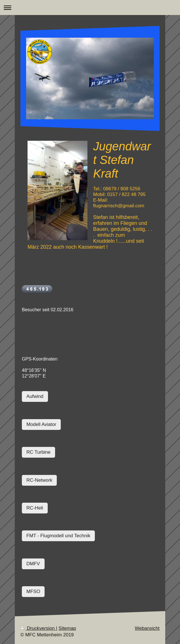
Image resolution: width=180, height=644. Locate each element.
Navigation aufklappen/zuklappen (90, 8)
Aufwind (35, 396)
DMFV (33, 564)
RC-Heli (35, 508)
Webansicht (147, 628)
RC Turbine (38, 452)
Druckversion (38, 628)
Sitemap (67, 628)
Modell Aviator (41, 424)
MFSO (33, 591)
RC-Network (39, 480)
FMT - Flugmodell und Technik (58, 536)
